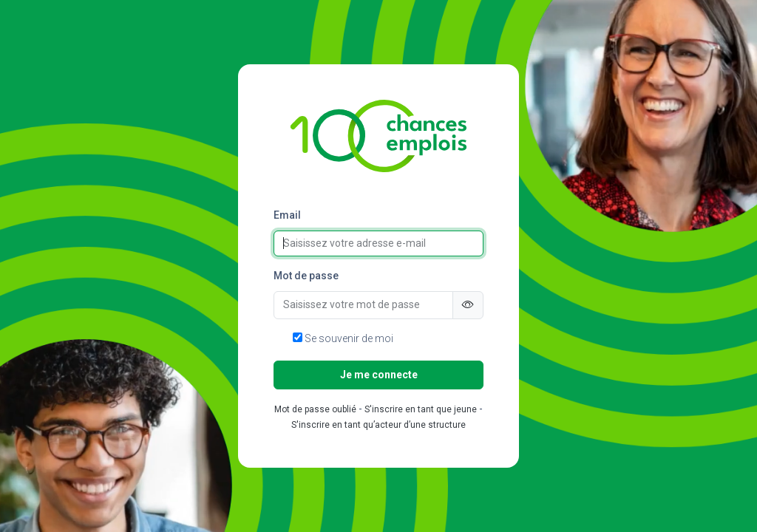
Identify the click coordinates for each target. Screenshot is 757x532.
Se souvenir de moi (343, 338)
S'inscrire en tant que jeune (421, 409)
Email (287, 215)
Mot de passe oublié (315, 409)
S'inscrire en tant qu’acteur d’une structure (378, 425)
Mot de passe (306, 276)
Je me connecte (379, 375)
